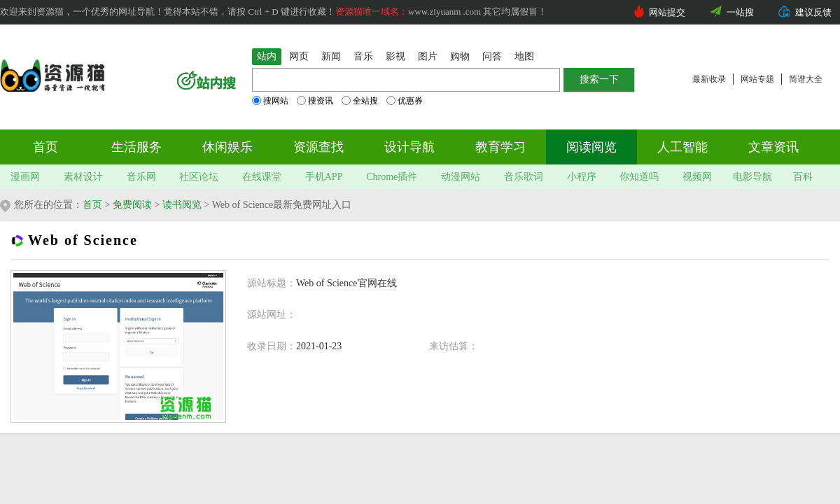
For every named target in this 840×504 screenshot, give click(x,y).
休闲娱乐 (227, 147)
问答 (492, 56)
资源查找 (318, 147)
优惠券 (405, 101)
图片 (428, 56)
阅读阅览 (591, 147)
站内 (267, 56)
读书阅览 (182, 205)
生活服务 (136, 147)
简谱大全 (806, 79)
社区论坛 (199, 177)
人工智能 (682, 147)
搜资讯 (315, 101)
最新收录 (709, 79)
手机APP (324, 177)
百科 (803, 177)
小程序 (582, 177)
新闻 (331, 56)
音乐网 (141, 177)
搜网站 (270, 101)
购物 (460, 56)
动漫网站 (461, 177)
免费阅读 (132, 205)
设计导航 (409, 147)
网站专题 (757, 79)
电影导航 (752, 177)
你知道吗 (639, 177)
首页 (45, 147)
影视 (395, 56)
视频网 (697, 177)
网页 (299, 56)
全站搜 (360, 101)
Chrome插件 (392, 177)
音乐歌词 (524, 177)
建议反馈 (813, 12)
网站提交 (667, 12)
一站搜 (740, 12)
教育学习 (500, 147)
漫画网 (25, 177)
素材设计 (83, 177)
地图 (524, 56)
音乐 (363, 56)
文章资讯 (773, 147)
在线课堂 (262, 177)
